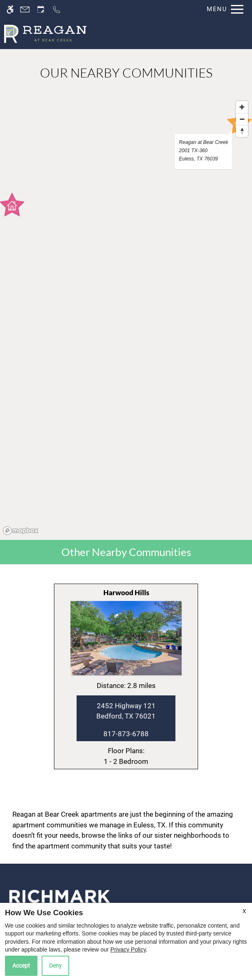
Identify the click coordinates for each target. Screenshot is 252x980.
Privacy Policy (128, 949)
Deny (55, 966)
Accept (21, 966)
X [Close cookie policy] (244, 911)
